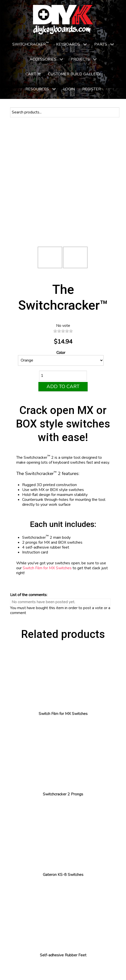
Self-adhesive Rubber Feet (63, 955)
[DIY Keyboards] (63, 20)
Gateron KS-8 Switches (63, 875)
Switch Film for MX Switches (47, 568)
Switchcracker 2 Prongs (63, 794)
